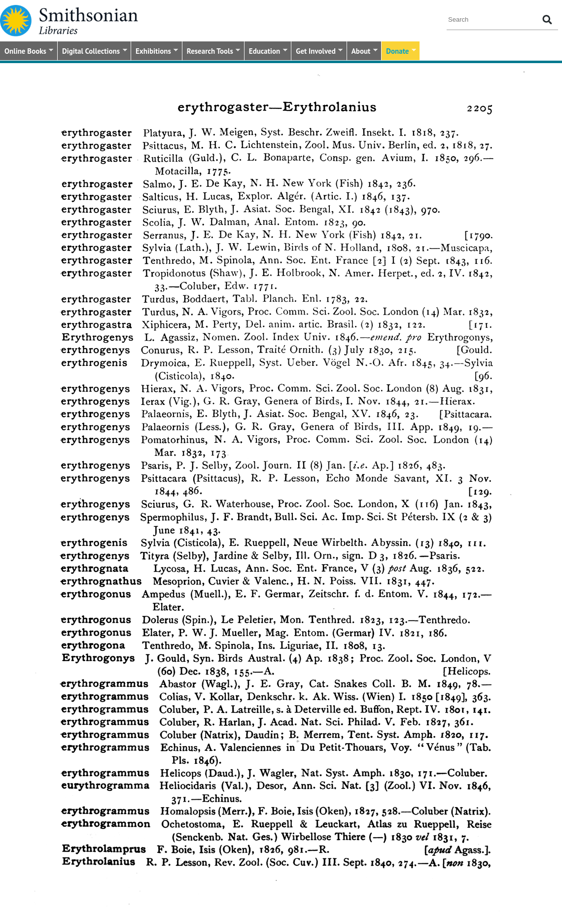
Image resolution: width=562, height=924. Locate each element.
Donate (399, 52)
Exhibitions (155, 52)
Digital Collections (92, 52)
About (362, 52)
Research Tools (211, 52)
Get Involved (317, 52)
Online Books (27, 52)
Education (266, 52)
